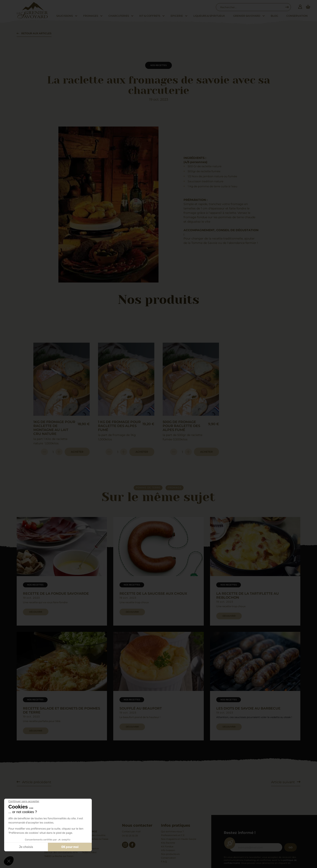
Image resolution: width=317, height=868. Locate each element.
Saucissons (65, 16)
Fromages (91, 16)
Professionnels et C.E (173, 835)
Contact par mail (131, 831)
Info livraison (168, 850)
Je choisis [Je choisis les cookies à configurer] (26, 847)
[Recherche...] (251, 7)
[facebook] (132, 845)
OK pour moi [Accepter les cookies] (70, 847)
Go (291, 848)
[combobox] (251, 7)
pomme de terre (148, 488)
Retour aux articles (36, 33)
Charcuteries (119, 16)
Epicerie (177, 16)
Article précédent (37, 782)
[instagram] (125, 845)
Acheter (77, 452)
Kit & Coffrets (150, 16)
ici (289, 863)
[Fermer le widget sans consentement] (24, 801)
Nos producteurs (170, 854)
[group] (62, 571)
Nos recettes (158, 65)
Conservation (297, 16)
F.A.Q (164, 862)
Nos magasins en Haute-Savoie (179, 839)
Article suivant (283, 782)
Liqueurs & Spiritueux (209, 16)
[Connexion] (300, 7)
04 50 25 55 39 (130, 836)
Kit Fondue (167, 846)
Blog (274, 16)
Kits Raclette (168, 843)
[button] (9, 861)
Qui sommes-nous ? (172, 831)
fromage (175, 488)
